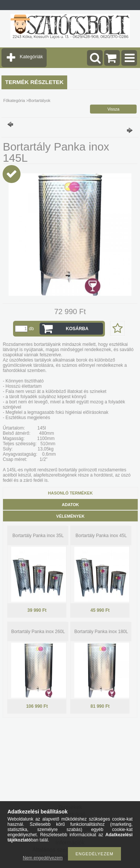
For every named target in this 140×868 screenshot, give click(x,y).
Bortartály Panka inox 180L (101, 632)
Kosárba (77, 329)
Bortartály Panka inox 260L (38, 632)
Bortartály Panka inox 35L (38, 536)
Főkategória (14, 100)
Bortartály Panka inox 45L (101, 536)
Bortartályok (39, 100)
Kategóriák (31, 57)
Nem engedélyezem (43, 858)
